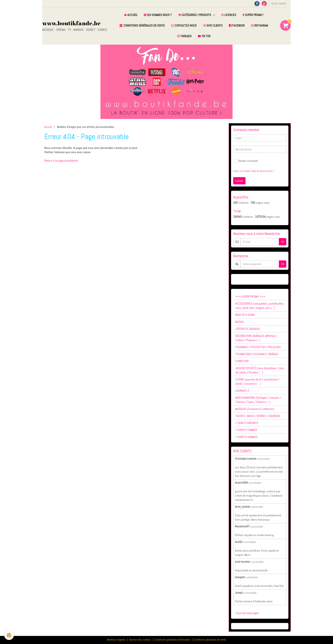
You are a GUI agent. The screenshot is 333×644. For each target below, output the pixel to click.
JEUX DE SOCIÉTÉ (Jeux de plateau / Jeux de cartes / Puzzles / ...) (260, 370)
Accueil (48, 127)
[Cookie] (9, 635)
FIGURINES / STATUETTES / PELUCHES (258, 347)
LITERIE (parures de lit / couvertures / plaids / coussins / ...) (257, 381)
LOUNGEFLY (242, 391)
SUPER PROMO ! (253, 15)
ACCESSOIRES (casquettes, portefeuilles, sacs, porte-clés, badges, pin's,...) (260, 306)
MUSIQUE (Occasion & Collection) (255, 409)
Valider (239, 181)
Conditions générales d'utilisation (172, 640)
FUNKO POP (242, 361)
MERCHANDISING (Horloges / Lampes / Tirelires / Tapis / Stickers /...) (258, 400)
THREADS (184, 36)
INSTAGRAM (260, 25)
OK (283, 242)
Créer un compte (242, 171)
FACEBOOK (237, 25)
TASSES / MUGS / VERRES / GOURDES (258, 416)
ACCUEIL (131, 15)
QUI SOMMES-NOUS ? (158, 15)
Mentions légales (116, 640)
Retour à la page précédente (61, 161)
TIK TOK (204, 36)
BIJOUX (239, 322)
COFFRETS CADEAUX (248, 329)
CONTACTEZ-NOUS (184, 25)
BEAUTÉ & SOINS (245, 315)
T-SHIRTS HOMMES (246, 437)
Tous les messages (247, 613)
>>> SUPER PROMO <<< (250, 297)
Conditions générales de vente (210, 640)
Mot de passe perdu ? (263, 171)
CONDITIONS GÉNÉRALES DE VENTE (142, 25)
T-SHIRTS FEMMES (246, 430)
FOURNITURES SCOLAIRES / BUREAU (257, 354)
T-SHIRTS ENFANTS (247, 423)
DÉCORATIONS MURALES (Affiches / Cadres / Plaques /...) (256, 338)
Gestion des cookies (140, 640)
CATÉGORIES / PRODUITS (195, 15)
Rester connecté (246, 161)
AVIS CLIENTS (213, 25)
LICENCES (229, 15)
